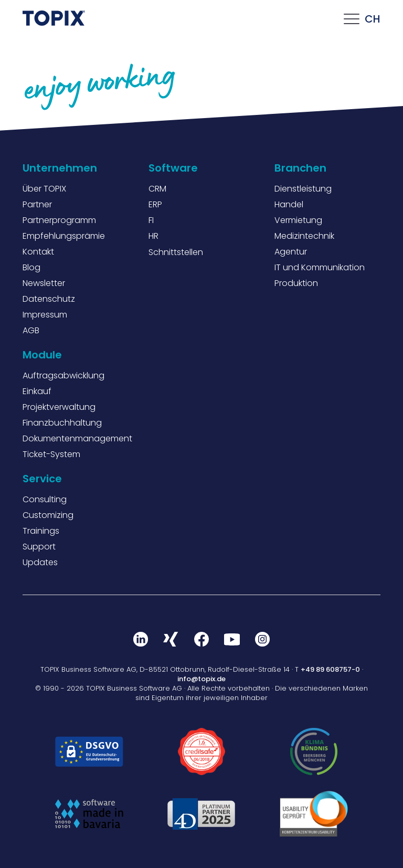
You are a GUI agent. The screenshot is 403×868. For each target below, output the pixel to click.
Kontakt (38, 252)
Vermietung (298, 220)
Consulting (45, 499)
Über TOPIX (44, 189)
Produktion (296, 283)
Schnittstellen (176, 252)
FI (151, 220)
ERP (155, 204)
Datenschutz (49, 299)
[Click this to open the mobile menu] (352, 22)
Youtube (232, 639)
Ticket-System (51, 454)
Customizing (48, 515)
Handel (289, 204)
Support (39, 547)
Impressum (45, 315)
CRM (157, 189)
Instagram (262, 639)
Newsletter (44, 283)
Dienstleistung (303, 189)
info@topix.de (201, 679)
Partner (37, 204)
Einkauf (37, 391)
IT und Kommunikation (320, 267)
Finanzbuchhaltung (62, 423)
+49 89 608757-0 (330, 669)
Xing (171, 639)
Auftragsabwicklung (63, 375)
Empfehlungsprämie (64, 236)
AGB (31, 330)
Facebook (201, 639)
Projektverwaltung (59, 407)
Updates (40, 562)
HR (153, 236)
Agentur (291, 252)
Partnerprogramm (59, 220)
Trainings (41, 531)
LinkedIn (141, 639)
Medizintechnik (304, 236)
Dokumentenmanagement (77, 438)
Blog (31, 267)
